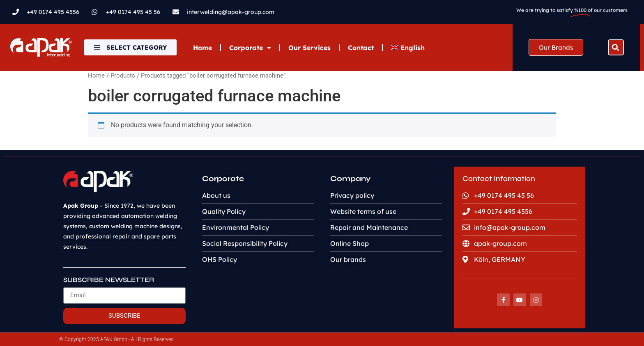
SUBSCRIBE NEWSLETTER (109, 280)
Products (123, 76)
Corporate (250, 48)
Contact (361, 48)
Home (202, 48)
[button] (616, 47)
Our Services (309, 48)
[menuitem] (408, 48)
